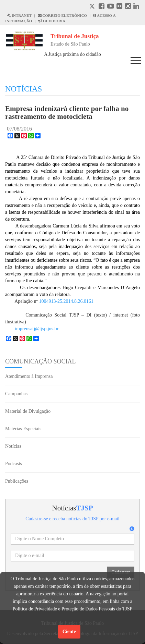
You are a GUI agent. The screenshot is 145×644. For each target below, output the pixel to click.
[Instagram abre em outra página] (128, 7)
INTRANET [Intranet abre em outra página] (19, 15)
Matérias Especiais (23, 429)
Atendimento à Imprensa (29, 376)
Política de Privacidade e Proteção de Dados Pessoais (64, 609)
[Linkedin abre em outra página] (136, 7)
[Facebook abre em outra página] (102, 7)
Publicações (17, 481)
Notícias (13, 446)
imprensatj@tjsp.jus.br (37, 329)
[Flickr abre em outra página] (119, 7)
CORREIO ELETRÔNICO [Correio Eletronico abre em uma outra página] (63, 15)
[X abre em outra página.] (93, 7)
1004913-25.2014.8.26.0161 (66, 301)
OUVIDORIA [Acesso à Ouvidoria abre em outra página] (52, 21)
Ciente (69, 631)
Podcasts (14, 464)
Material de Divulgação (28, 411)
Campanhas (16, 394)
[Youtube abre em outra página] (111, 7)
